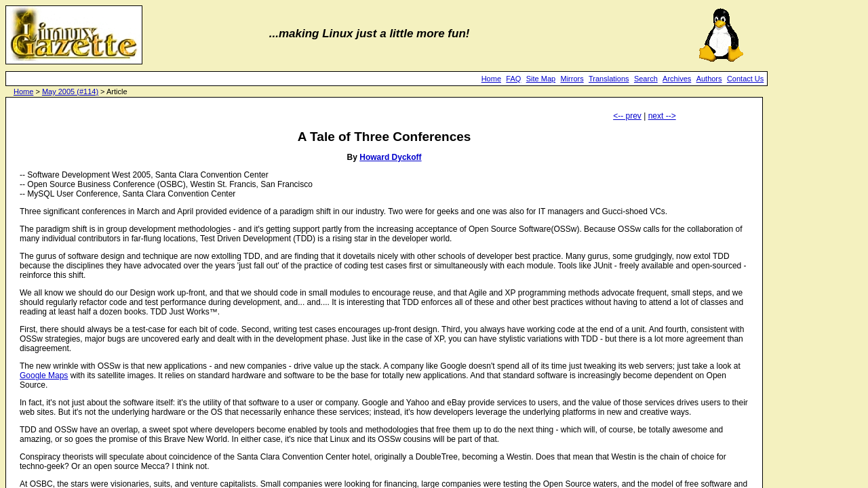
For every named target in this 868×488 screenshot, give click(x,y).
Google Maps (44, 375)
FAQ (513, 79)
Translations (609, 79)
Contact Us (745, 79)
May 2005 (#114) (70, 91)
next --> (662, 116)
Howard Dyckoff (390, 157)
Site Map (541, 79)
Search (646, 79)
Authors (709, 79)
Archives (677, 79)
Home (491, 79)
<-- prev (627, 116)
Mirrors (572, 79)
